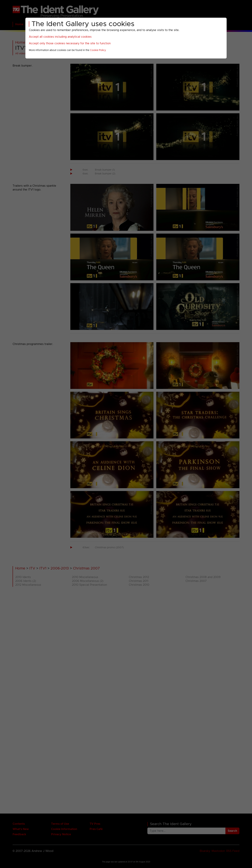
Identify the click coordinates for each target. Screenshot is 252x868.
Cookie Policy (98, 50)
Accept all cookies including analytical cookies (60, 37)
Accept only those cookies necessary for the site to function (70, 43)
